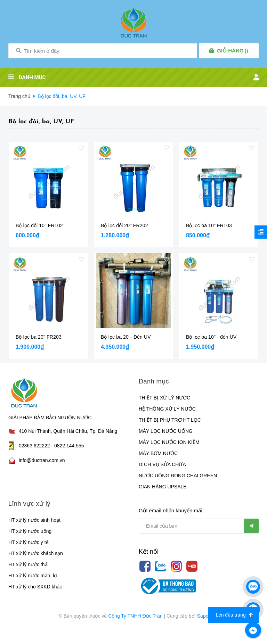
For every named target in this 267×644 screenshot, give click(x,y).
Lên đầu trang (234, 615)
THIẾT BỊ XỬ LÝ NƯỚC (164, 398)
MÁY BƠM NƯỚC (158, 453)
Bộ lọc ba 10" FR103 (209, 225)
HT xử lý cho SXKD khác (35, 587)
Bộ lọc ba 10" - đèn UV (211, 337)
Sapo (203, 616)
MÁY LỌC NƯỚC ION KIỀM (169, 442)
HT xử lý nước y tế (29, 542)
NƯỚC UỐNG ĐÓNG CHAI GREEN (178, 476)
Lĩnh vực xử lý (29, 504)
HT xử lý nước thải (29, 564)
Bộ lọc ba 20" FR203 (39, 337)
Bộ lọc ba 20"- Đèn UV (126, 337)
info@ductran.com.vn (42, 460)
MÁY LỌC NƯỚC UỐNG (166, 431)
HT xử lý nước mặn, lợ (33, 576)
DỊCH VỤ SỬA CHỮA (162, 464)
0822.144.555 (69, 446)
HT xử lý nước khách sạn (36, 553)
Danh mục (154, 381)
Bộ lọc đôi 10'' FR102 (39, 225)
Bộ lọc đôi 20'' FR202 (124, 225)
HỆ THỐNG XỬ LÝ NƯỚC (167, 409)
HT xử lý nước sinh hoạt (34, 520)
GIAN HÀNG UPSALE (163, 487)
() (232, 51)
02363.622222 (34, 446)
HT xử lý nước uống (30, 531)
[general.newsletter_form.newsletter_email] (199, 526)
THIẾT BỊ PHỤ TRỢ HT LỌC (170, 420)
